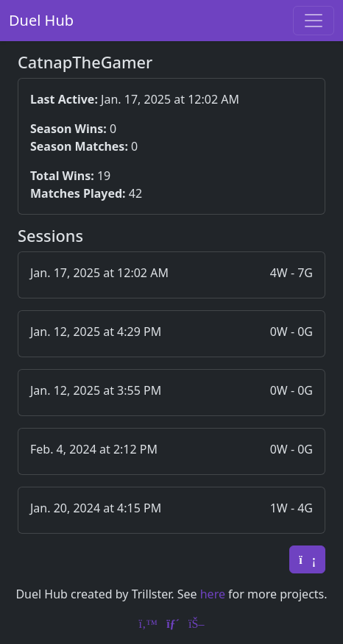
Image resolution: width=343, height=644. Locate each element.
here (213, 594)
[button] (171, 275)
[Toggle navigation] (314, 21)
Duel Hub (41, 20)
